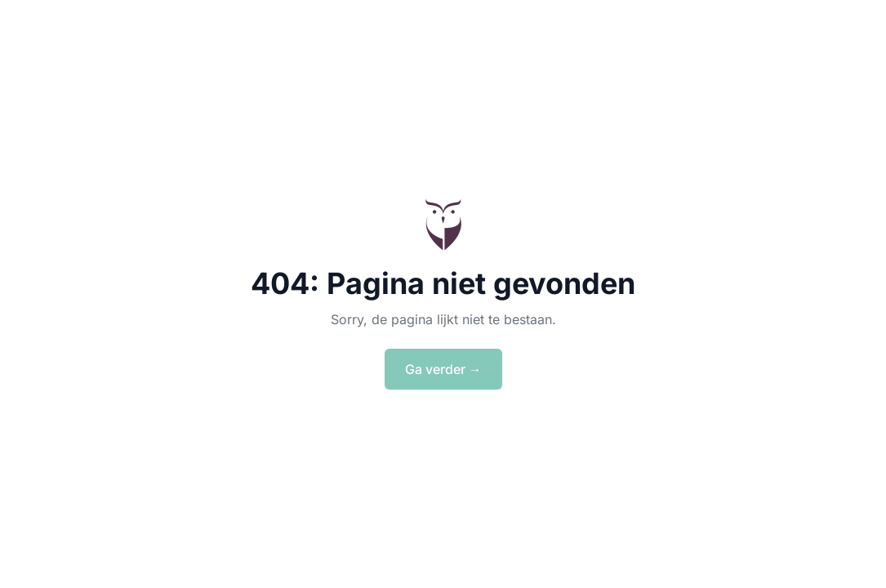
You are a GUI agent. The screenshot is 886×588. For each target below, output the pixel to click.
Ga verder (443, 369)
